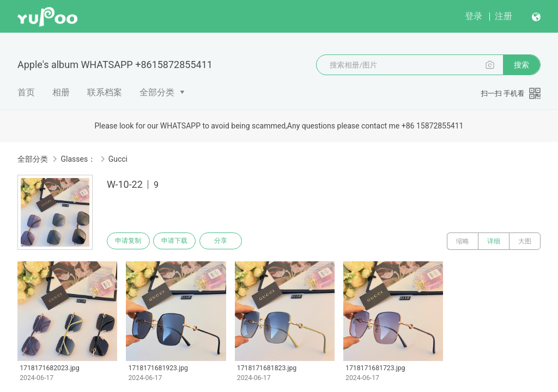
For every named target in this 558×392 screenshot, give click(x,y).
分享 (228, 241)
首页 (26, 92)
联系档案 (105, 92)
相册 (61, 92)
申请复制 (130, 241)
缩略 (463, 241)
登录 (474, 16)
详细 (494, 241)
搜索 (521, 65)
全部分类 (157, 92)
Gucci (118, 159)
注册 (504, 16)
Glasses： (78, 159)
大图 (525, 241)
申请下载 (179, 241)
